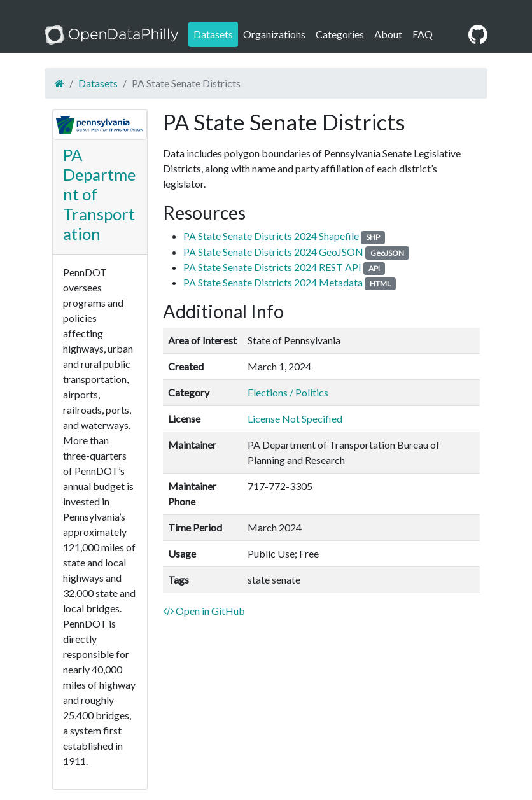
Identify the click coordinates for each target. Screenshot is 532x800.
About (388, 34)
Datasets (213, 34)
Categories (340, 34)
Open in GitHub (204, 611)
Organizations (274, 34)
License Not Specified (295, 418)
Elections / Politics (288, 392)
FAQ (423, 34)
